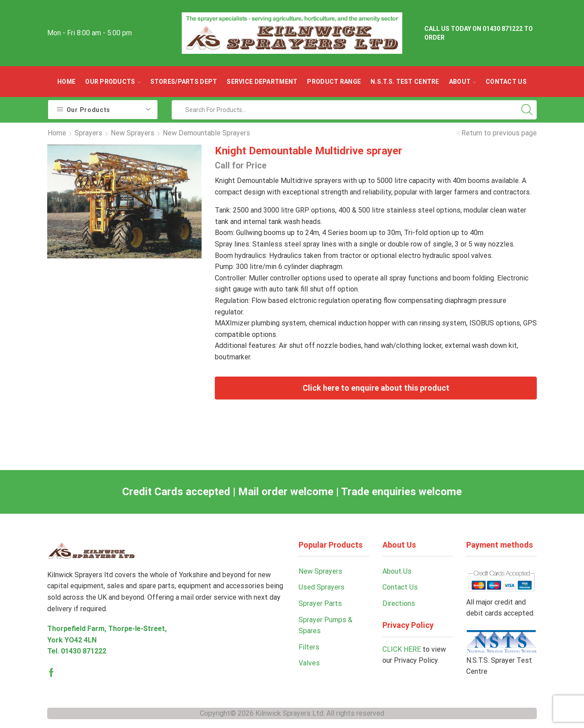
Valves (309, 663)
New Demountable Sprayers (206, 133)
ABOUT (462, 82)
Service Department (262, 82)
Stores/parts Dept (184, 82)
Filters (309, 647)
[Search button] (527, 110)
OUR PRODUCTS (113, 82)
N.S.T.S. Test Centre (405, 82)
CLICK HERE (402, 649)
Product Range (334, 82)
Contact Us (506, 82)
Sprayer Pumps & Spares (326, 625)
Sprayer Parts (320, 603)
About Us (397, 571)
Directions (399, 603)
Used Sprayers (322, 587)
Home (66, 82)
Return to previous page (499, 133)
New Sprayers (133, 133)
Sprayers (88, 133)
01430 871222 (84, 651)
